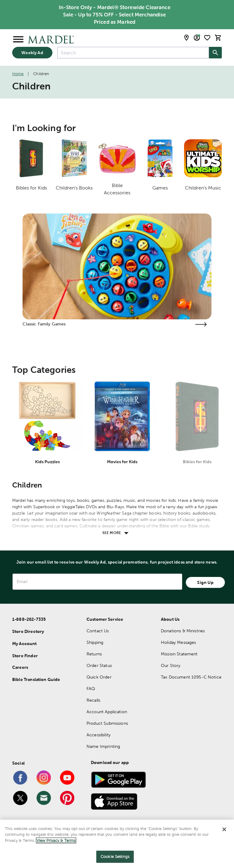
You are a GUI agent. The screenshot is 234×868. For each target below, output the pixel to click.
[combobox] (133, 53)
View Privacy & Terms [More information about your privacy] (56, 840)
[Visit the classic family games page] (201, 324)
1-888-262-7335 (29, 619)
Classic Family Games (44, 324)
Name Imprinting (103, 746)
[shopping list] (207, 38)
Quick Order (99, 677)
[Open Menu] (18, 40)
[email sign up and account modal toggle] (197, 38)
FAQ (91, 689)
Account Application (107, 712)
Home (18, 74)
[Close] (224, 829)
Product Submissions (107, 723)
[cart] (218, 38)
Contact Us (98, 631)
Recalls (93, 700)
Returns (94, 654)
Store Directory (28, 631)
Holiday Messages (178, 642)
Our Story (171, 665)
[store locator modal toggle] (186, 38)
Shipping (95, 642)
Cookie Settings (115, 857)
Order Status (99, 665)
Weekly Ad (32, 53)
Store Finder (25, 656)
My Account (25, 644)
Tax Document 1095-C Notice (191, 677)
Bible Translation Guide (36, 679)
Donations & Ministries (183, 631)
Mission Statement (179, 654)
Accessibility (99, 735)
